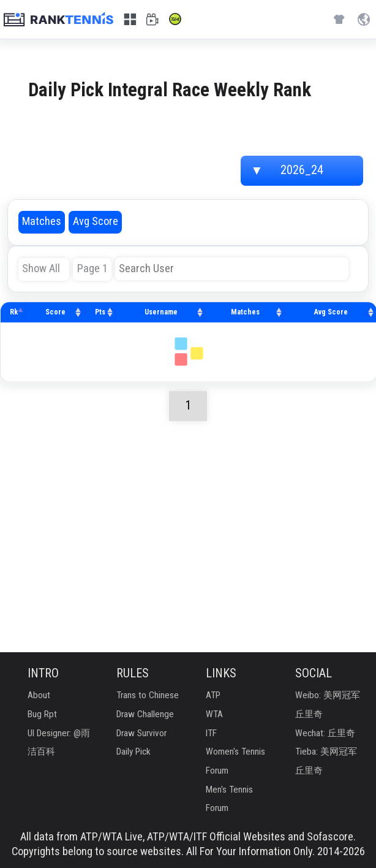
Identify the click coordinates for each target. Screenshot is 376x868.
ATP (213, 695)
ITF (211, 733)
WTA (214, 714)
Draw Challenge (145, 714)
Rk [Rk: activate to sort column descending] (14, 312)
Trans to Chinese (148, 695)
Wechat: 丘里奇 (325, 733)
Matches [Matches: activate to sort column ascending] (245, 312)
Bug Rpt (42, 714)
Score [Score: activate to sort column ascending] (55, 312)
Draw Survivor (141, 733)
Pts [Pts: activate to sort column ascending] (100, 312)
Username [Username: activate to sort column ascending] (161, 312)
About (39, 695)
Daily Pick (133, 752)
